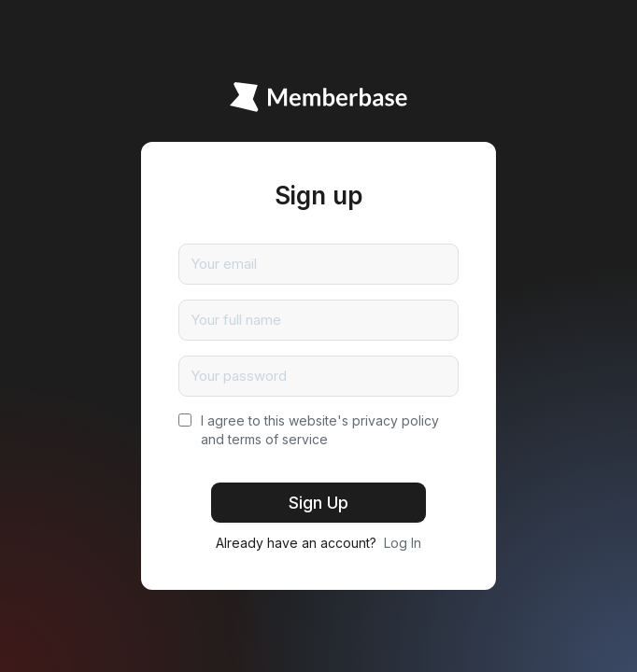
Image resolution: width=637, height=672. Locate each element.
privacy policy (396, 420)
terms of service (278, 439)
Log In (403, 543)
